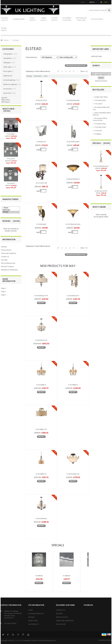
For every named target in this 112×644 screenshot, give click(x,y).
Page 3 (3, 292)
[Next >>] (84, 71)
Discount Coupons (7, 267)
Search (96, 66)
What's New (6, 100)
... (77, 71)
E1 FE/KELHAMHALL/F (73, 179)
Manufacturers (10, 199)
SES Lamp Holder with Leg (101, 108)
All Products (6, 102)
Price (46, 76)
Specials (4, 98)
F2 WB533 (98, 134)
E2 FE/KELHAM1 (41, 224)
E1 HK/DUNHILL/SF (73, 474)
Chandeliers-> (8, 58)
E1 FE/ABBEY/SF (41, 430)
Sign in (92, 2)
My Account (61, 624)
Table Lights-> (8, 67)
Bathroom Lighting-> (11, 85)
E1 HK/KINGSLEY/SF (41, 296)
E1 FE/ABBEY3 (73, 385)
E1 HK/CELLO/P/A (41, 101)
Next (86, 571)
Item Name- (38, 76)
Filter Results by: (32, 57)
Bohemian (11, 210)
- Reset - (11, 208)
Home (83, 2)
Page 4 (4, 295)
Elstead (11, 212)
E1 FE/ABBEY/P (41, 474)
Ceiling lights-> (8, 54)
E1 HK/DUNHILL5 (41, 519)
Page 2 (3, 288)
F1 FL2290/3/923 (100, 127)
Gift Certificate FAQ (8, 263)
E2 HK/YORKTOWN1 (73, 142)
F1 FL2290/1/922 (100, 124)
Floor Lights (7, 71)
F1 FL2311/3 (98, 131)
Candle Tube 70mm (101, 97)
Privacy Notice (6, 250)
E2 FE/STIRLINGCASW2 (73, 224)
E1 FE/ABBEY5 (41, 385)
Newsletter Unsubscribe (9, 270)
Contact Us (5, 257)
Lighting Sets (8, 76)
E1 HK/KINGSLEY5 (41, 340)
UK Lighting (17, 641)
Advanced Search (101, 81)
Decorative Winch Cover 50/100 (100, 119)
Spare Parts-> (8, 93)
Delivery (4, 247)
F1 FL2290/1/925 (100, 101)
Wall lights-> (8, 63)
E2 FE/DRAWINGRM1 (73, 101)
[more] (6, 111)
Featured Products (36, 614)
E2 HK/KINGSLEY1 (73, 296)
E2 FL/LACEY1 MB (41, 183)
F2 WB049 (67, 576)
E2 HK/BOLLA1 (41, 142)
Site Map (4, 260)
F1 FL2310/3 (98, 104)
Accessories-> (8, 89)
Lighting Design (96, 56)
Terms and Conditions (9, 253)
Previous (28, 571)
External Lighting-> (10, 80)
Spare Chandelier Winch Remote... (102, 114)
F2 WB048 (39, 576)
